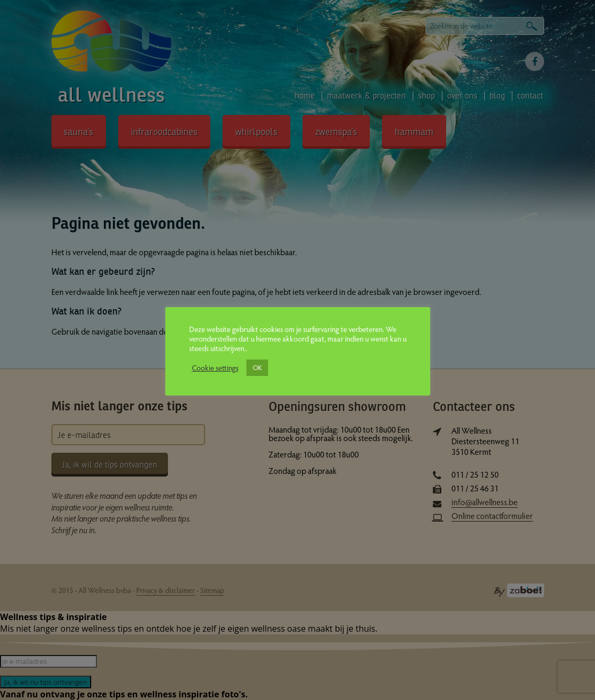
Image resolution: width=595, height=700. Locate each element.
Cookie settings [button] (215, 367)
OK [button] (257, 367)
